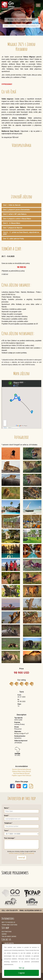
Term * (6, 831)
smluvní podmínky (29, 853)
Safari (12, 26)
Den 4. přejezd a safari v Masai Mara (17, 219)
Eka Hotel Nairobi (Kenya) (21, 773)
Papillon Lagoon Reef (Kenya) (21, 775)
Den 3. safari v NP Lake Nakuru (15, 214)
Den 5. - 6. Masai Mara (12, 223)
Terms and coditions (9, 925)
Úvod (6, 26)
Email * (7, 816)
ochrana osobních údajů (16, 853)
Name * (7, 808)
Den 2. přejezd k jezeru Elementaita (16, 210)
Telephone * (8, 823)
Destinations (7, 932)
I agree (21, 973)
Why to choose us (8, 922)
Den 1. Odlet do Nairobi (12, 205)
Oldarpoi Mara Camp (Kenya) (21, 771)
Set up (21, 968)
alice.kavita (9, 943)
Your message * (10, 838)
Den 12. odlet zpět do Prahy (14, 239)
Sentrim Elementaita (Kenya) (22, 769)
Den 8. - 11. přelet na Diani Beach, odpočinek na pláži (21, 233)
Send (22, 858)
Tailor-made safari (9, 936)
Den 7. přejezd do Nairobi (13, 228)
